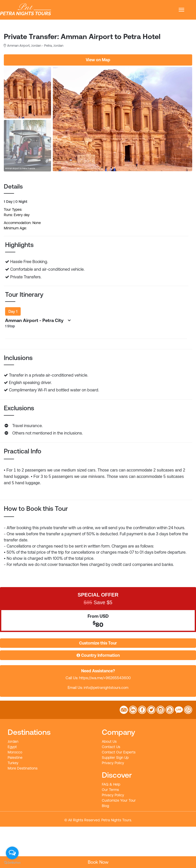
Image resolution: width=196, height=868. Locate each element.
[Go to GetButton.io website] (12, 863)
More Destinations (23, 768)
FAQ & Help (111, 784)
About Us (109, 741)
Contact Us (111, 747)
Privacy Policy (113, 763)
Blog (105, 806)
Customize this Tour (98, 643)
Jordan (13, 741)
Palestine (15, 758)
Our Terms (110, 790)
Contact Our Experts (119, 752)
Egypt (12, 747)
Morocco (15, 752)
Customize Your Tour (119, 800)
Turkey (13, 763)
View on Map (98, 60)
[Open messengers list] (12, 853)
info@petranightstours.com (106, 688)
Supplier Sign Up (115, 758)
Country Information (98, 655)
